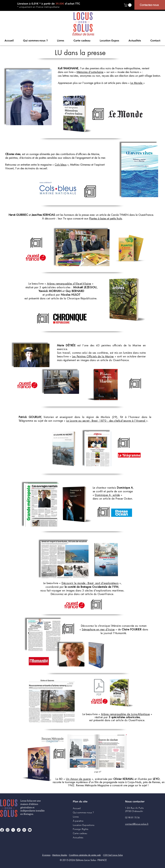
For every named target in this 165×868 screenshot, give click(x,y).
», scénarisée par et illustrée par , (126, 779)
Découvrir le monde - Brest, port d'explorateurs (90, 583)
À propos (46, 855)
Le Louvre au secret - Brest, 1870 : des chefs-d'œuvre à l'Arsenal (106, 421)
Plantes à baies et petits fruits (106, 219)
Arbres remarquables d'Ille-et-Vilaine (69, 284)
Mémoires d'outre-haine (90, 72)
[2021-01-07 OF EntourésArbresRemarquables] (99, 688)
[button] (128, 5)
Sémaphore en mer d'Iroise (98, 629)
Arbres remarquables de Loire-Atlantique (125, 714)
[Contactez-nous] (150, 5)
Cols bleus (61, 165)
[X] (13, 830)
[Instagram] (8, 830)
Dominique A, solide (107, 495)
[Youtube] (30, 830)
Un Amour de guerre (78, 779)
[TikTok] (19, 830)
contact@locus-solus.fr (137, 824)
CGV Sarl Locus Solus (113, 855)
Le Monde (137, 83)
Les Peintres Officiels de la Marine (93, 356)
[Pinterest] (24, 830)
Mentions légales (60, 855)
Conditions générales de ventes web (85, 855)
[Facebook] (2, 830)
